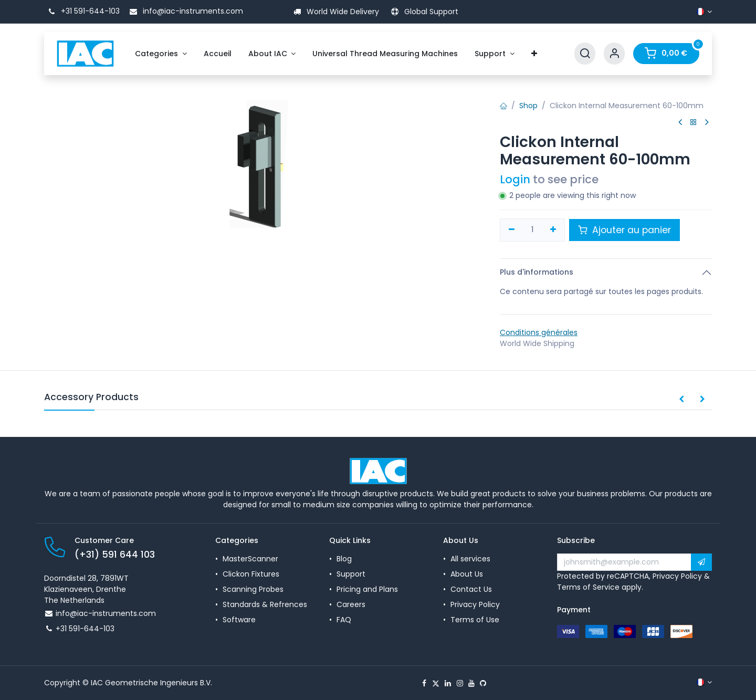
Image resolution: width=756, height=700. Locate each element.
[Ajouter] (554, 230)
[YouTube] (471, 683)
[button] (681, 400)
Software (239, 620)
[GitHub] (483, 683)
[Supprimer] (512, 230)
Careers (351, 604)
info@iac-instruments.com (185, 11)
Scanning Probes (253, 589)
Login (515, 179)
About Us (467, 574)
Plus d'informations (537, 272)
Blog (344, 559)
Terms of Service (588, 587)
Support (351, 574)
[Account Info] (614, 54)
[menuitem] (161, 54)
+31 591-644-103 (82, 11)
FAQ (344, 620)
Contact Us (471, 589)
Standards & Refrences (265, 604)
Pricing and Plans (367, 589)
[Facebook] (424, 683)
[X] (436, 683)
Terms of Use (475, 620)
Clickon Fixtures (251, 574)
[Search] (585, 54)
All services (470, 559)
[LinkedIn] (448, 683)
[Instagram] (460, 683)
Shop (528, 106)
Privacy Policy (475, 604)
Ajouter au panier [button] (624, 230)
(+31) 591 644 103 (115, 555)
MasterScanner (250, 559)
